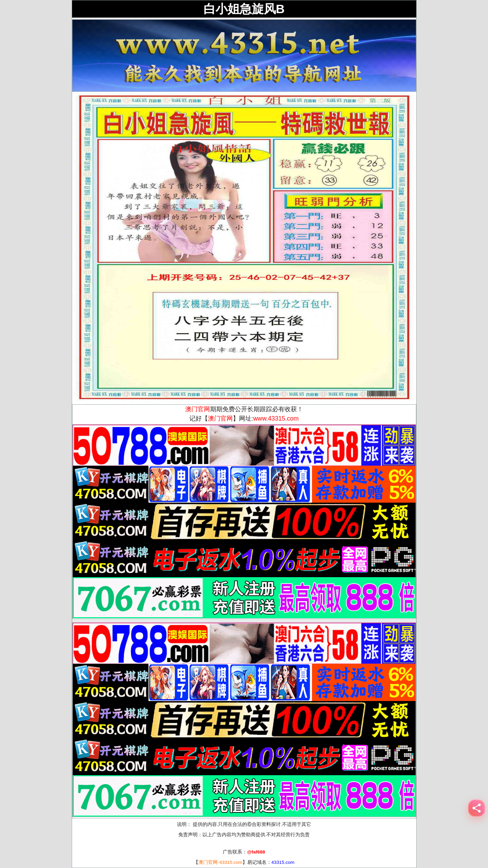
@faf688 (256, 852)
